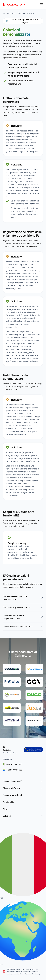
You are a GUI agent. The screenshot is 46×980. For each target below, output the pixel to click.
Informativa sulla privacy (30, 969)
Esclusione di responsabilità (22, 972)
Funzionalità (11, 13)
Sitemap (37, 974)
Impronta (10, 972)
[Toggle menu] (41, 4)
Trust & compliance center (25, 974)
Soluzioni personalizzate (26, 13)
